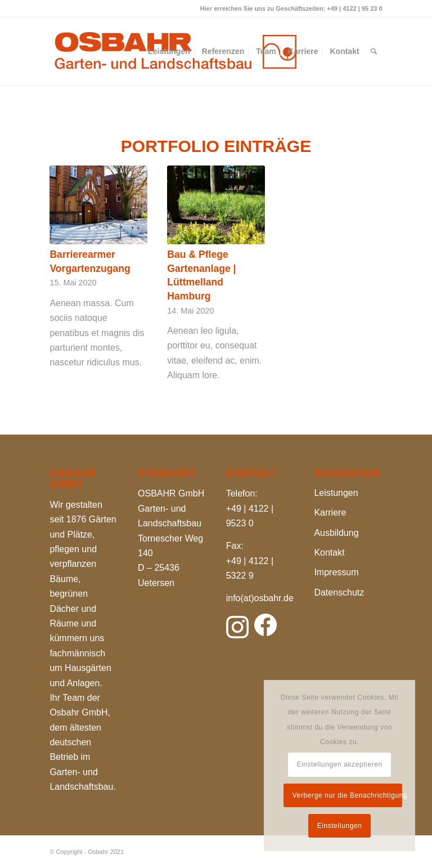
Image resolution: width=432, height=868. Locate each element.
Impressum (336, 572)
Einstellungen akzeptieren (339, 764)
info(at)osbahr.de (260, 598)
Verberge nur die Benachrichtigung (347, 795)
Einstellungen (340, 826)
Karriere (330, 513)
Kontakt (329, 552)
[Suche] (374, 51)
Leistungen (336, 493)
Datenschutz (339, 592)
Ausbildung (336, 533)
